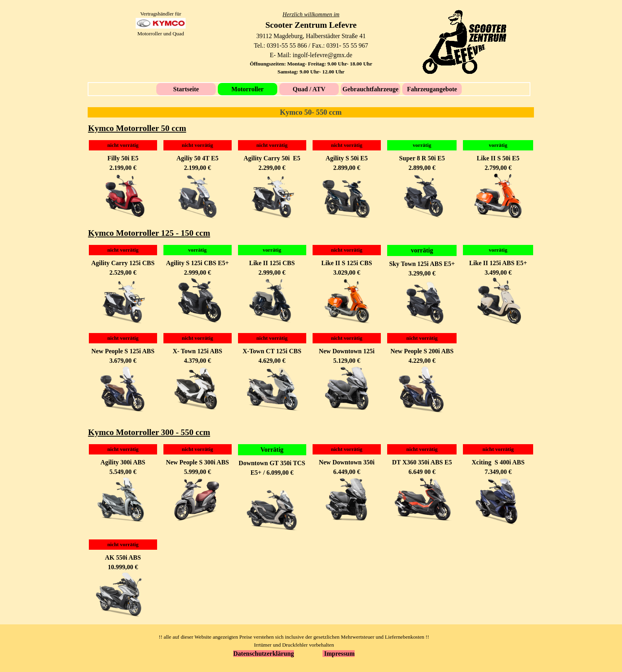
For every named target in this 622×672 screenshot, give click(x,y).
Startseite (186, 89)
